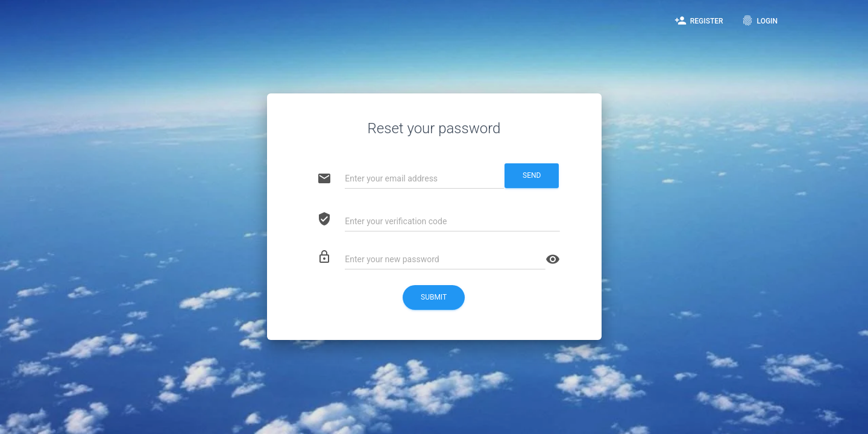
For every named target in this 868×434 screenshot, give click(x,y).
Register (699, 20)
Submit (434, 297)
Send (532, 175)
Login (759, 20)
